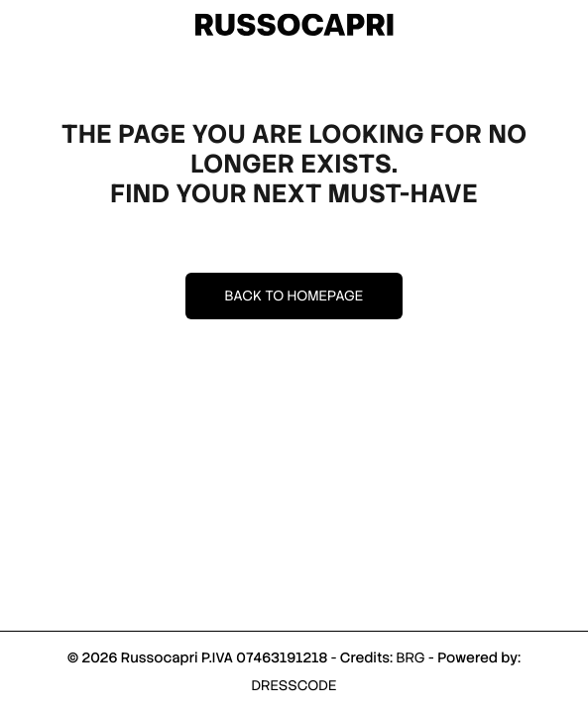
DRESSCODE (294, 686)
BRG (410, 658)
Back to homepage (294, 297)
